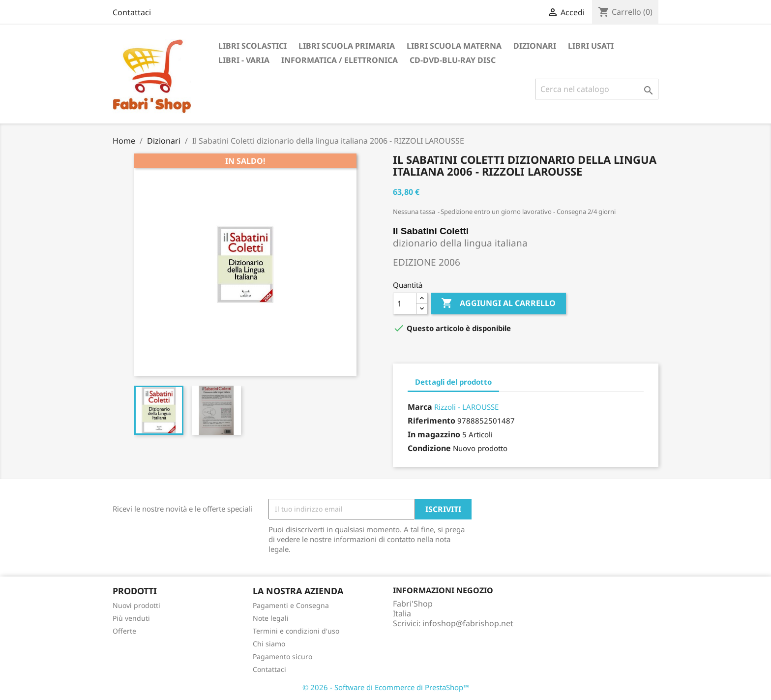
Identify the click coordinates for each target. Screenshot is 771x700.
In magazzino (434, 434)
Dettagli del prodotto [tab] (453, 382)
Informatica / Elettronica (340, 60)
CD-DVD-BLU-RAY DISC (453, 60)
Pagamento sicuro (282, 656)
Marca (420, 407)
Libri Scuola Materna (454, 46)
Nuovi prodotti (136, 605)
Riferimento (431, 421)
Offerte (124, 631)
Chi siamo (269, 644)
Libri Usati (591, 46)
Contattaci (132, 12)
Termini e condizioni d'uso (296, 631)
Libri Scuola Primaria (347, 46)
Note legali (271, 618)
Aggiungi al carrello (498, 304)
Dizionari (535, 46)
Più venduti (131, 618)
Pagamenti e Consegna (291, 605)
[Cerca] (597, 89)
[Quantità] (405, 304)
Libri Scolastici (252, 46)
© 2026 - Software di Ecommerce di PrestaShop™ (386, 687)
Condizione (429, 448)
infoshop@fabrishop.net (468, 623)
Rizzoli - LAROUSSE (466, 407)
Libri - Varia (244, 60)
